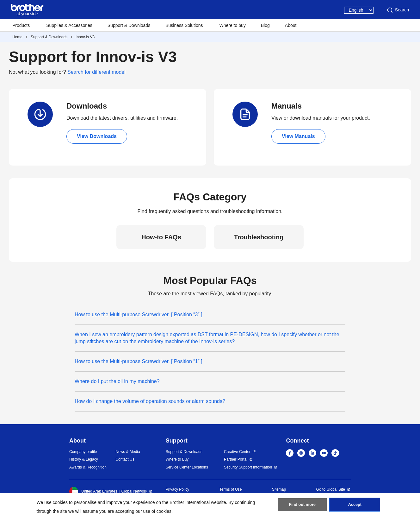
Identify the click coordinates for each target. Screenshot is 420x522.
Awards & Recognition (88, 467)
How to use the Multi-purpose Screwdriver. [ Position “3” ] (139, 314)
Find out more (302, 506)
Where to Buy (177, 459)
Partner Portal (236, 459)
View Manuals (298, 136)
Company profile (83, 452)
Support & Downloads (129, 25)
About (291, 25)
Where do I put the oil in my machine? (117, 381)
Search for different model (96, 72)
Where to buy (233, 25)
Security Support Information (248, 467)
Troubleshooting (259, 237)
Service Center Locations (187, 467)
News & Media (128, 452)
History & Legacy (84, 459)
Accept (355, 506)
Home (17, 37)
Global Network (134, 491)
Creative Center (237, 452)
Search (398, 10)
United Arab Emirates (93, 491)
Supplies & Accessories (69, 25)
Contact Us (125, 459)
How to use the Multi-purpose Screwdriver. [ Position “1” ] (139, 361)
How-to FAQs (161, 237)
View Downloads (97, 136)
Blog (265, 25)
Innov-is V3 (85, 37)
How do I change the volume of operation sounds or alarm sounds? (150, 401)
